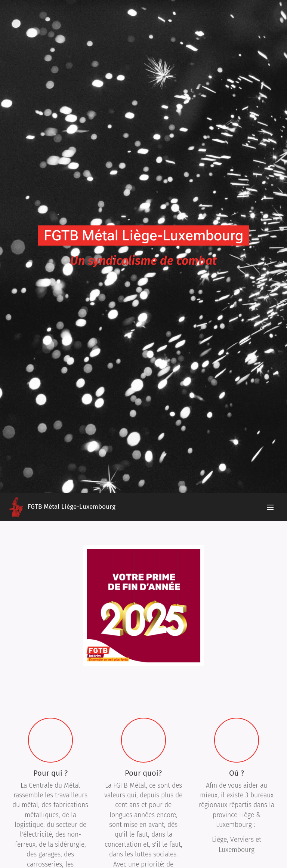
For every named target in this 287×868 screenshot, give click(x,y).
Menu (270, 507)
